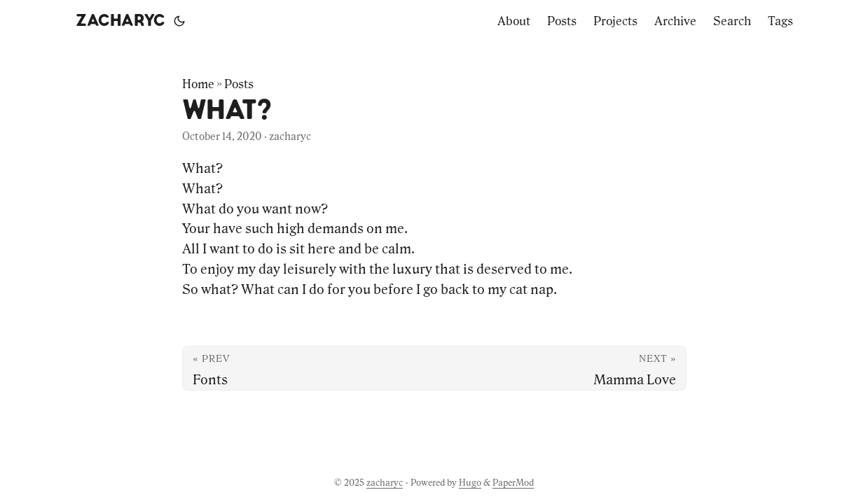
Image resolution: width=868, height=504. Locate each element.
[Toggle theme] (179, 21)
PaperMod (513, 483)
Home (198, 84)
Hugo (470, 483)
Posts (239, 84)
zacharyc (120, 21)
